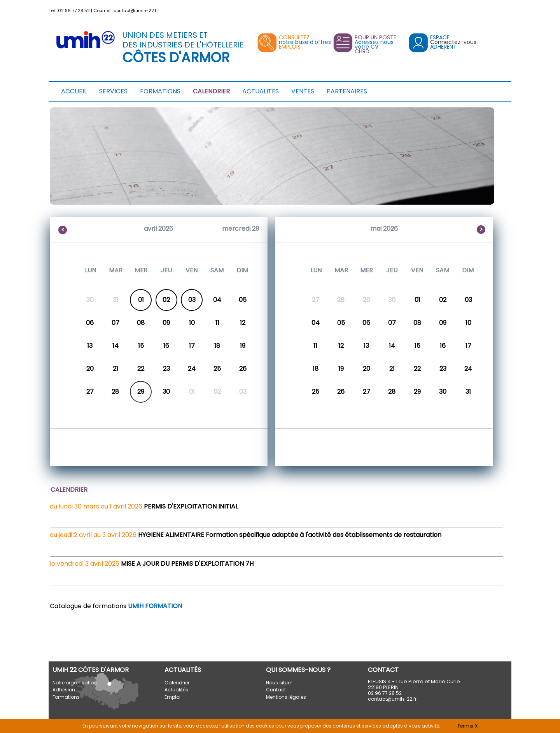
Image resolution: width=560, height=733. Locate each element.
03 (192, 300)
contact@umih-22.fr (136, 11)
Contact (276, 690)
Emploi (172, 697)
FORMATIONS (160, 91)
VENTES (303, 91)
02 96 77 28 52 (74, 11)
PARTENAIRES (347, 91)
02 (166, 300)
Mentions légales (286, 697)
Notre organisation (75, 683)
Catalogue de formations (116, 606)
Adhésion (64, 690)
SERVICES (113, 91)
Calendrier (177, 683)
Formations (66, 697)
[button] (507, 9)
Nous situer (279, 683)
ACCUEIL (74, 91)
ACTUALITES (261, 91)
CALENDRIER (211, 91)
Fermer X (468, 726)
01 (141, 300)
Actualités (176, 690)
